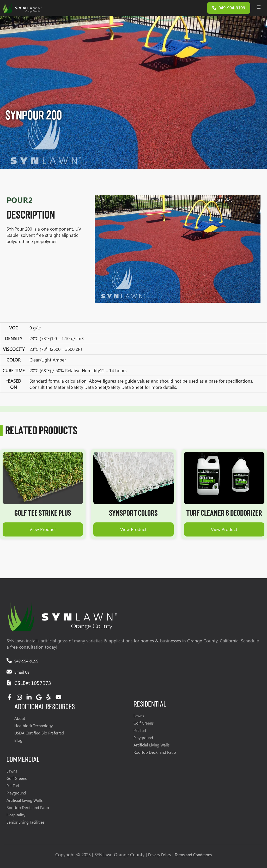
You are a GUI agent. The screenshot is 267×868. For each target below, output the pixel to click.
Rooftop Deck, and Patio (155, 752)
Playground (143, 738)
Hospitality (16, 815)
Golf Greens (144, 723)
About (20, 718)
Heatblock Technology (34, 726)
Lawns (139, 716)
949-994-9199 (26, 661)
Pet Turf (140, 730)
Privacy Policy (160, 855)
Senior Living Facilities (25, 822)
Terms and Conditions (193, 855)
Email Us (22, 672)
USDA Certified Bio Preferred (39, 733)
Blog (18, 740)
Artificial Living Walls (151, 745)
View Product (43, 529)
